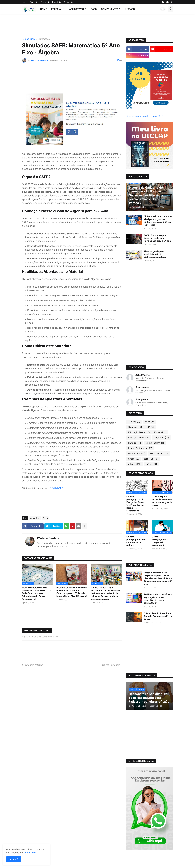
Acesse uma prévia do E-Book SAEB (145, 116)
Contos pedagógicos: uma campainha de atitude (136, 541)
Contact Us (69, 2)
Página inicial (29, 39)
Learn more (30, 852)
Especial (57, 9)
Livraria (130, 9)
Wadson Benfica (48, 538)
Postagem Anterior (33, 665)
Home (25, 2)
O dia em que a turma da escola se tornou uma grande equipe (162, 501)
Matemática (44, 39)
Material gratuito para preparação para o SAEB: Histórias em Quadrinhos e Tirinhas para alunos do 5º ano (158, 578)
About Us (34, 2)
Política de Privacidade (51, 2)
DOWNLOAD (56, 488)
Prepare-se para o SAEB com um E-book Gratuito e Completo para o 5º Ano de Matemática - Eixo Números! (72, 592)
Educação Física (139, 432)
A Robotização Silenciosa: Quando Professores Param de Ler (158, 616)
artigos (135, 464)
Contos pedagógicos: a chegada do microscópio (160, 541)
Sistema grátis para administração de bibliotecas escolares (155, 254)
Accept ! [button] (14, 859)
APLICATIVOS (76, 9)
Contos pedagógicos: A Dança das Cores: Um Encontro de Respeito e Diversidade (136, 504)
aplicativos (151, 459)
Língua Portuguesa (140, 448)
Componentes (110, 9)
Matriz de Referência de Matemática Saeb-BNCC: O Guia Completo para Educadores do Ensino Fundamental (36, 593)
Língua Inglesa (155, 443)
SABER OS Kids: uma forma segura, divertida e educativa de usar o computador (158, 599)
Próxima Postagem (110, 665)
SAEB (94, 9)
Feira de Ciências (139, 438)
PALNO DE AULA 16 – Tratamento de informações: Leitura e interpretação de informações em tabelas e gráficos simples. (106, 593)
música (151, 464)
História (135, 443)
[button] (163, 9)
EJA (150, 427)
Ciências (135, 427)
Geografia (161, 438)
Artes (149, 422)
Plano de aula (159, 453)
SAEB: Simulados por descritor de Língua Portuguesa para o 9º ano (157, 238)
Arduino (134, 422)
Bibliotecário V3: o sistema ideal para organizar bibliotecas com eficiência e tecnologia (158, 221)
